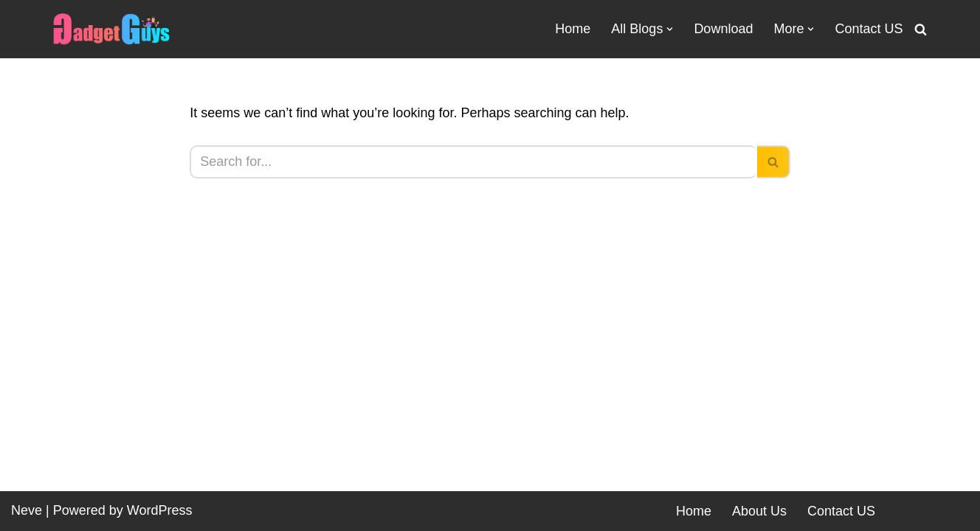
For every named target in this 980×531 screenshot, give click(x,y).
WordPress (160, 510)
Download (723, 29)
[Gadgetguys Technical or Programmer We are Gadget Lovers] (111, 29)
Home (573, 29)
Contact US (869, 29)
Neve (27, 510)
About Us (759, 511)
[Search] (921, 29)
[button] (670, 29)
